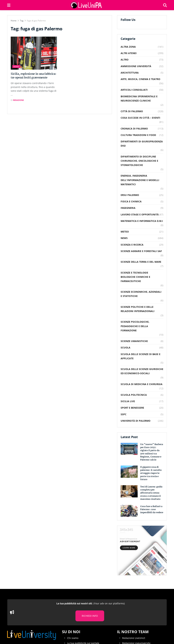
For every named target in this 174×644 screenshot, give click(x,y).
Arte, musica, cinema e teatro (140, 79)
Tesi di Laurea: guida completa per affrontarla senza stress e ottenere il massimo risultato (151, 493)
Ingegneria (128, 208)
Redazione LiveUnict (134, 638)
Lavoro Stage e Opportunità (140, 214)
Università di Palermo (136, 421)
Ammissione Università (136, 66)
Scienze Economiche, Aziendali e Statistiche (141, 294)
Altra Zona (128, 47)
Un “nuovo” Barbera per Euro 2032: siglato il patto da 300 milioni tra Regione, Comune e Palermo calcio (152, 452)
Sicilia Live (128, 401)
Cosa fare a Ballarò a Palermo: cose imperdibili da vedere (152, 509)
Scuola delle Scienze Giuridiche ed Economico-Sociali (142, 371)
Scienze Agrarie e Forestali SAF (141, 251)
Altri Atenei (129, 53)
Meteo (125, 232)
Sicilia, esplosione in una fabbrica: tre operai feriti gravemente (33, 76)
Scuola (125, 348)
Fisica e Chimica (131, 201)
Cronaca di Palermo (134, 129)
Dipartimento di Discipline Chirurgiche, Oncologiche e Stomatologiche (139, 161)
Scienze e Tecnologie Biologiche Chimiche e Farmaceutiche (135, 277)
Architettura (130, 73)
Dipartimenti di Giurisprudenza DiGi (142, 144)
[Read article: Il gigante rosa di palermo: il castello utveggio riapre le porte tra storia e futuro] (129, 472)
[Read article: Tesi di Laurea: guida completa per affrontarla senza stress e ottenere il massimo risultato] (129, 491)
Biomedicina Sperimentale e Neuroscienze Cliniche (139, 98)
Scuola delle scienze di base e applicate (141, 356)
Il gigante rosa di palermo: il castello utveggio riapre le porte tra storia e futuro (151, 473)
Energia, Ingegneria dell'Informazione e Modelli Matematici (140, 180)
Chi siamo (73, 638)
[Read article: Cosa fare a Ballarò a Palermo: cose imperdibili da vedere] (129, 511)
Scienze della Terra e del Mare (141, 262)
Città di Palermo (132, 111)
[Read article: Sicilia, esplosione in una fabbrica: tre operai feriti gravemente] (34, 53)
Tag (22, 21)
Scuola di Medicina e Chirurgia (142, 384)
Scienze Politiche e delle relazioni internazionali (138, 309)
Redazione (18, 100)
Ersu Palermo (130, 195)
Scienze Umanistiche (134, 341)
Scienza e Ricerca (132, 245)
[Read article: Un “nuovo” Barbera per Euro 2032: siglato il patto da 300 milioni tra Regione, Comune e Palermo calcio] (129, 449)
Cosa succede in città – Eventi (140, 118)
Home (14, 21)
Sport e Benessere (132, 408)
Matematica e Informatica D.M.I (142, 221)
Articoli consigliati (134, 90)
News (16, 67)
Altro (125, 60)
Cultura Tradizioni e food (138, 135)
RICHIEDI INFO (90, 616)
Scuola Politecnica (134, 395)
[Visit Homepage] (87, 5)
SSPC (124, 414)
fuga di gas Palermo (36, 21)
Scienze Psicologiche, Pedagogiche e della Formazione (135, 326)
